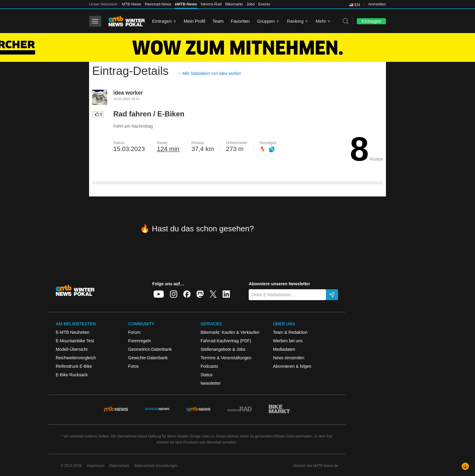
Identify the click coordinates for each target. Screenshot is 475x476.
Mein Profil (195, 21)
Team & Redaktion (290, 332)
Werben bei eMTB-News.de (316, 466)
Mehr (321, 21)
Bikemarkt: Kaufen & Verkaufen (230, 332)
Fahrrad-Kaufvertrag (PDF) (226, 341)
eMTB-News (186, 4)
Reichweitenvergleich (76, 358)
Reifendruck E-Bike (74, 366)
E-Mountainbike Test (75, 341)
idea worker (128, 93)
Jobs (250, 4)
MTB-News (131, 4)
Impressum (96, 466)
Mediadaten (284, 349)
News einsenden (289, 358)
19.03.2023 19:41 (126, 99)
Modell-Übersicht (72, 349)
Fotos (133, 366)
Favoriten (240, 21)
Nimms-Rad (211, 4)
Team (218, 21)
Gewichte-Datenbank (148, 358)
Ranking (295, 21)
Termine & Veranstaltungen (226, 358)
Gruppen (266, 21)
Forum (134, 332)
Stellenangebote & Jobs (223, 349)
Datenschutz (120, 466)
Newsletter (211, 383)
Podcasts (209, 366)
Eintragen (162, 21)
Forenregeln (140, 341)
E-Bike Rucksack (72, 375)
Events (264, 4)
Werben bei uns (288, 341)
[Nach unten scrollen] (465, 466)
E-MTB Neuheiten (73, 332)
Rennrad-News (158, 4)
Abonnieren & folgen (292, 366)
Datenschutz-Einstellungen (156, 466)
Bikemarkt (234, 4)
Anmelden (377, 4)
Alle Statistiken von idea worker (212, 73)
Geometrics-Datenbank (150, 349)
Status (207, 375)
